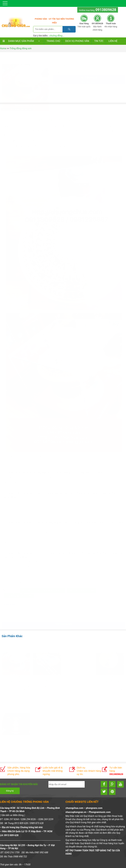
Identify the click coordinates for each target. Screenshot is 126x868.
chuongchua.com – (76, 808)
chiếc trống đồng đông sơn (81, 581)
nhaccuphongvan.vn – (77, 812)
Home (3, 48)
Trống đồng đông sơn (21, 48)
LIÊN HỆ (113, 41)
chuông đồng (56, 36)
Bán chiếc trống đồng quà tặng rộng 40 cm (43, 581)
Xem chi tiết (16, 695)
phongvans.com (94, 808)
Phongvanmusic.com (100, 812)
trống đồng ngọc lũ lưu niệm (19, 586)
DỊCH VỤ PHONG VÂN (77, 41)
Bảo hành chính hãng (97, 27)
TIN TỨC (99, 41)
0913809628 (106, 10)
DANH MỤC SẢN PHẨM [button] (22, 41)
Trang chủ (53, 41)
